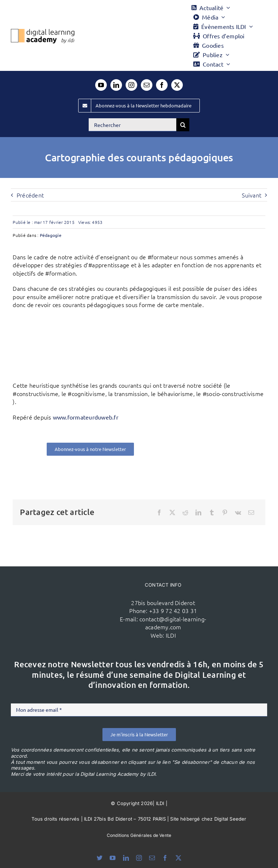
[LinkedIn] (198, 512)
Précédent (30, 195)
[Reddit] (185, 512)
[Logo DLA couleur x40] (43, 32)
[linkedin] (116, 85)
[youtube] (101, 85)
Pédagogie (51, 235)
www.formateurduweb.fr (86, 417)
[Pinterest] (225, 512)
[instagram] (131, 85)
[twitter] (177, 85)
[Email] (251, 512)
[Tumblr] (212, 512)
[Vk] (238, 512)
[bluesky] (100, 858)
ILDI (171, 635)
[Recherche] (183, 125)
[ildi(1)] (72, 597)
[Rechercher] (132, 125)
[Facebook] (159, 512)
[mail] (147, 85)
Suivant (252, 195)
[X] (172, 512)
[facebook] (162, 85)
